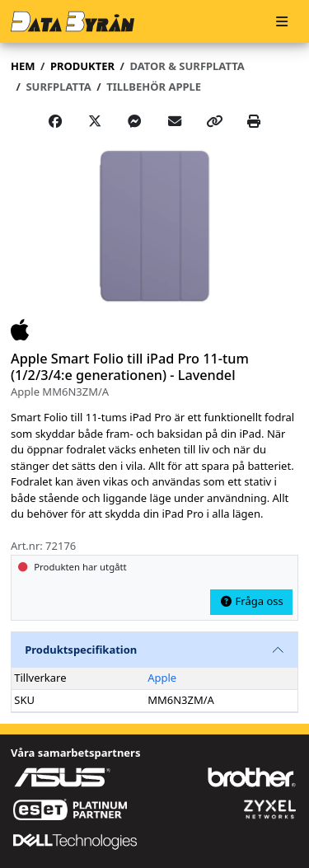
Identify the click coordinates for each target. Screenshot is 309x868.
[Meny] (282, 22)
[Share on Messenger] (134, 121)
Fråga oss (251, 601)
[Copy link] (214, 121)
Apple (162, 678)
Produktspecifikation (81, 650)
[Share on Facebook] (55, 121)
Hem (23, 66)
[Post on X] (95, 121)
